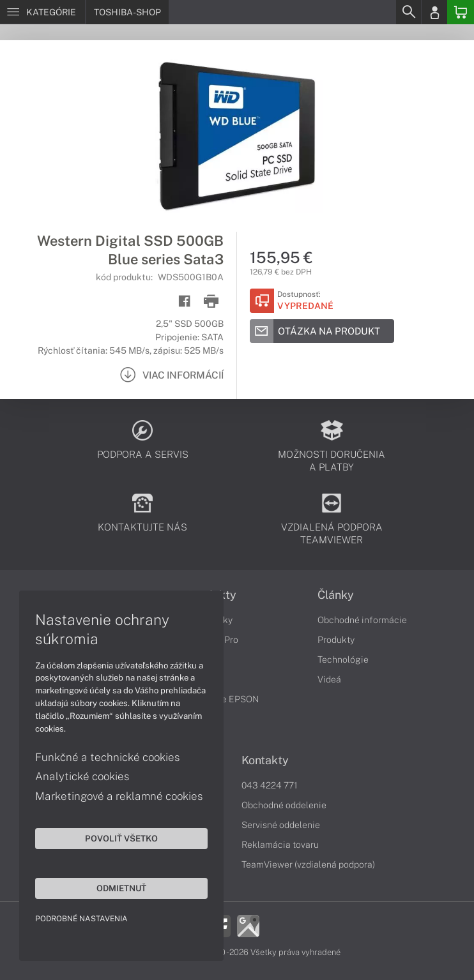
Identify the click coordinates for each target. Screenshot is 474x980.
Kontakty (265, 760)
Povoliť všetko (121, 838)
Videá (329, 679)
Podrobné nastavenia (81, 919)
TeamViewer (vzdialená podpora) (308, 864)
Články (336, 595)
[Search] (408, 12)
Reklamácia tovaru (280, 845)
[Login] (434, 12)
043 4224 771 (270, 785)
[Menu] (42, 12)
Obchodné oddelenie (284, 805)
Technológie (343, 660)
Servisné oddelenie (281, 825)
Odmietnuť (121, 888)
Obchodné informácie (362, 620)
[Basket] (461, 12)
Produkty (336, 640)
